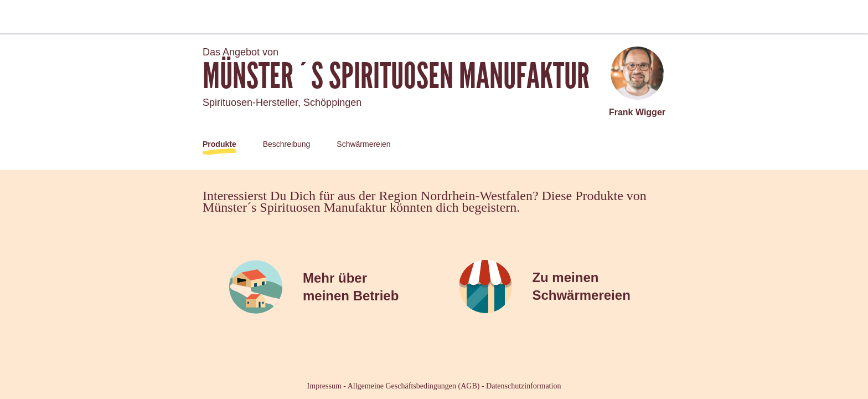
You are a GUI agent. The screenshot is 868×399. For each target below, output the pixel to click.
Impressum (324, 386)
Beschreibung (287, 144)
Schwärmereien (363, 144)
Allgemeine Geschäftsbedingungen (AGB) (414, 386)
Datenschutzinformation (523, 386)
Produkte (219, 144)
